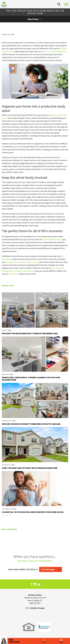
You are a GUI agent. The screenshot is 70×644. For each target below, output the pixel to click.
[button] (59, 4)
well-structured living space (54, 51)
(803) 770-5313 (35, 603)
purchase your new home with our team (22, 262)
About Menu (33, 19)
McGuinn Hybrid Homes (52, 239)
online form (14, 274)
